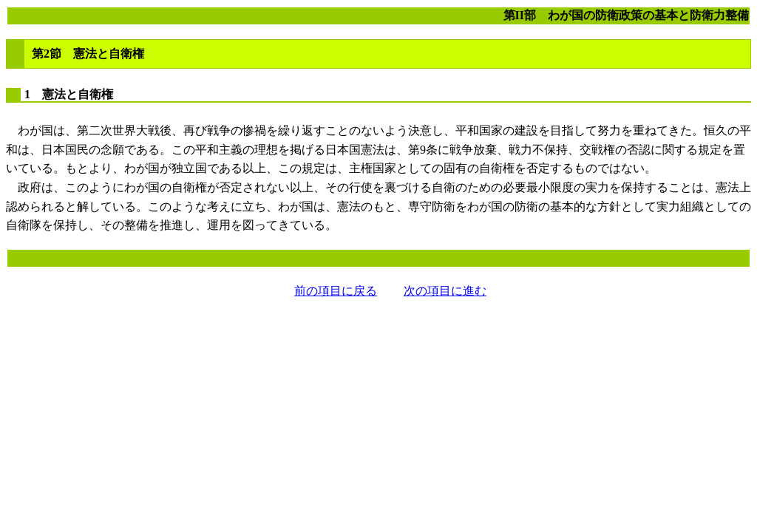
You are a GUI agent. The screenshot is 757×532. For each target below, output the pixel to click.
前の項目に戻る (336, 291)
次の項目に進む (445, 291)
